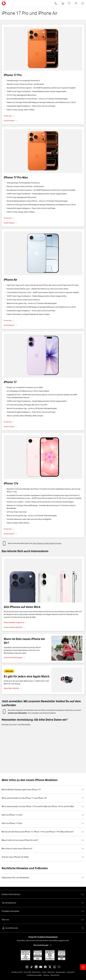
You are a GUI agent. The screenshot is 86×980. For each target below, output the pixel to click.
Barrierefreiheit (55, 975)
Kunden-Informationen (43, 894)
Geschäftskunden (10, 928)
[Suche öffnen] (69, 3)
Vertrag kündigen (61, 972)
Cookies (44, 972)
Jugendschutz (71, 972)
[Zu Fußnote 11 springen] (67, 719)
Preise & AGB (27, 972)
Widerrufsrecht (36, 972)
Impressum (46, 975)
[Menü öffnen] (83, 3)
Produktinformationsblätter (34, 975)
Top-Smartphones (43, 903)
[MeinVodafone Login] (76, 3)
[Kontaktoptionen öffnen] (83, 967)
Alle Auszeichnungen (43, 945)
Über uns (43, 920)
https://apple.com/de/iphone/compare (47, 543)
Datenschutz (51, 972)
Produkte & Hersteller (43, 911)
